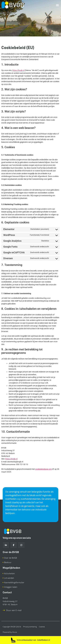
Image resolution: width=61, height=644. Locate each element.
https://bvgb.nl (18, 70)
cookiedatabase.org (43, 469)
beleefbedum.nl (44, 640)
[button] (57, 5)
